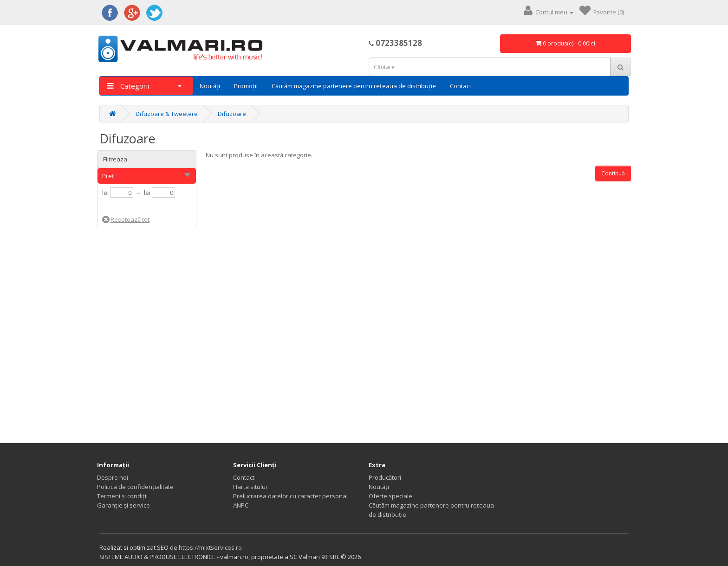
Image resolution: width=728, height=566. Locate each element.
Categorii (144, 86)
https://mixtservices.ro (210, 547)
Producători (385, 477)
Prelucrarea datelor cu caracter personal (290, 496)
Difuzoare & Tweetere (167, 114)
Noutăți (210, 86)
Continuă (613, 173)
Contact (461, 86)
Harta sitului (250, 487)
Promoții (246, 86)
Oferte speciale (390, 496)
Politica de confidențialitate (135, 487)
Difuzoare (232, 114)
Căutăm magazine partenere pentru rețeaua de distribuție (354, 86)
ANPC (241, 505)
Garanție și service (123, 505)
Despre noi (113, 477)
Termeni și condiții (122, 496)
